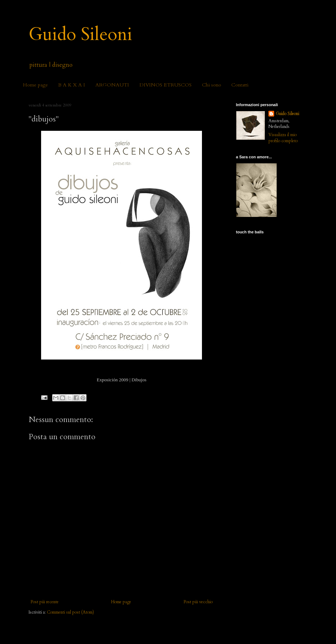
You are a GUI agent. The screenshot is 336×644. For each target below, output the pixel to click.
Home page (35, 85)
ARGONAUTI (112, 85)
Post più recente (45, 602)
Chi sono (211, 85)
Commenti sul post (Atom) (70, 612)
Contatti (240, 85)
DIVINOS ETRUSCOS (165, 85)
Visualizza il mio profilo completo (283, 138)
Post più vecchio (198, 602)
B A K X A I (72, 85)
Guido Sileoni (80, 34)
